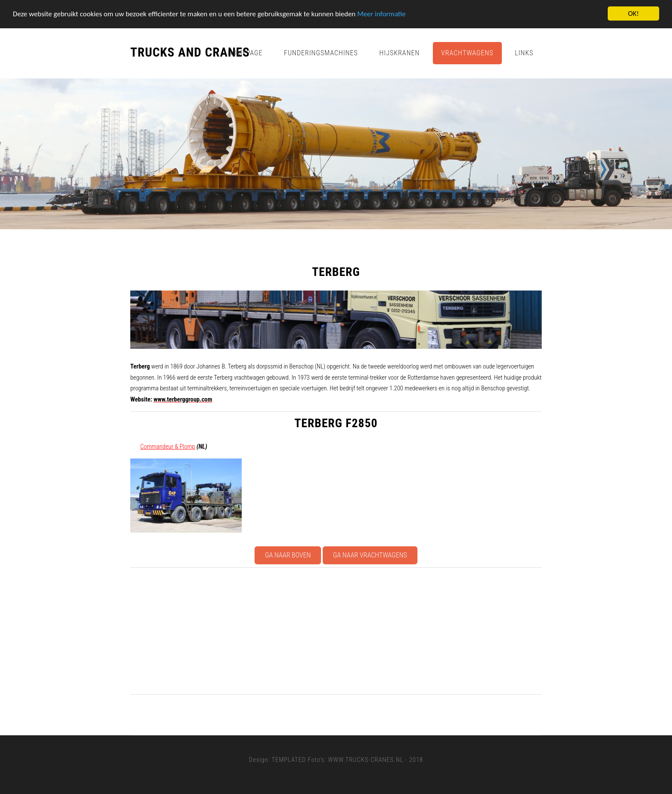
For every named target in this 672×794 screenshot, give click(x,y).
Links (524, 53)
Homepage (245, 53)
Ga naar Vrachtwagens (370, 555)
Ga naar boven (288, 555)
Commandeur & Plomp (168, 446)
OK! (633, 13)
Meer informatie (381, 13)
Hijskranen (399, 53)
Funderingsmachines (321, 53)
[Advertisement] (387, 631)
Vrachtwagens (467, 53)
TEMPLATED (289, 760)
